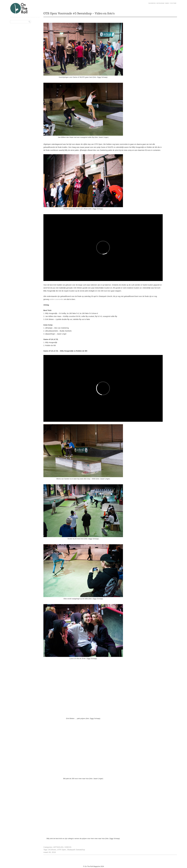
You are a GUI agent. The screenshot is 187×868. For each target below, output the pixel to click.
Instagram (160, 3)
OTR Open (62, 850)
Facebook (152, 3)
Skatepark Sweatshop (76, 850)
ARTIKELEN (58, 847)
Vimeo (167, 3)
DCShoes (52, 850)
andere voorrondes (57, 299)
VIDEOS (68, 847)
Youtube (173, 3)
